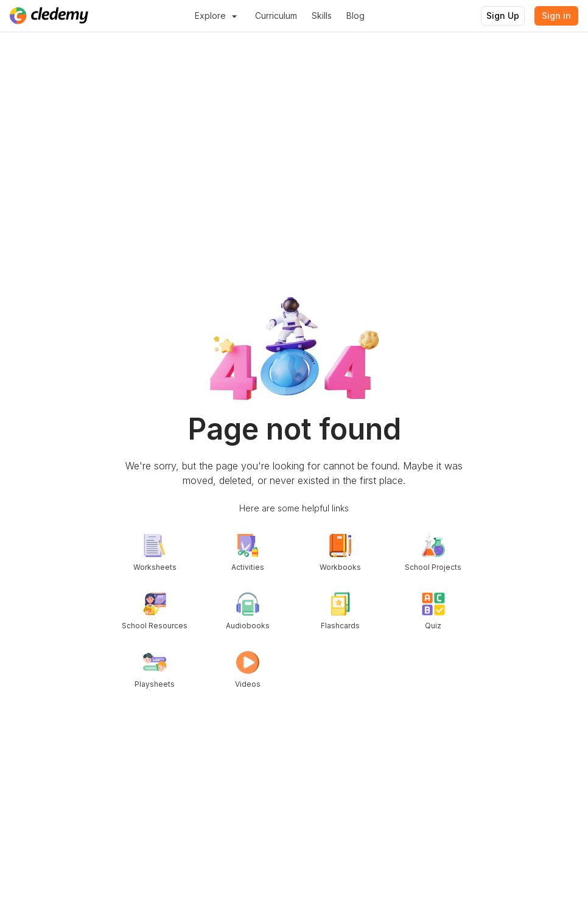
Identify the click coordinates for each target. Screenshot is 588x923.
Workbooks (340, 553)
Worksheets (155, 553)
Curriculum (276, 16)
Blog (355, 16)
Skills (322, 16)
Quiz (433, 611)
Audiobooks (248, 611)
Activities (248, 553)
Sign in (556, 16)
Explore (218, 16)
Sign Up (503, 16)
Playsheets (155, 670)
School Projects (433, 553)
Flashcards (340, 611)
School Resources (155, 611)
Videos (248, 670)
